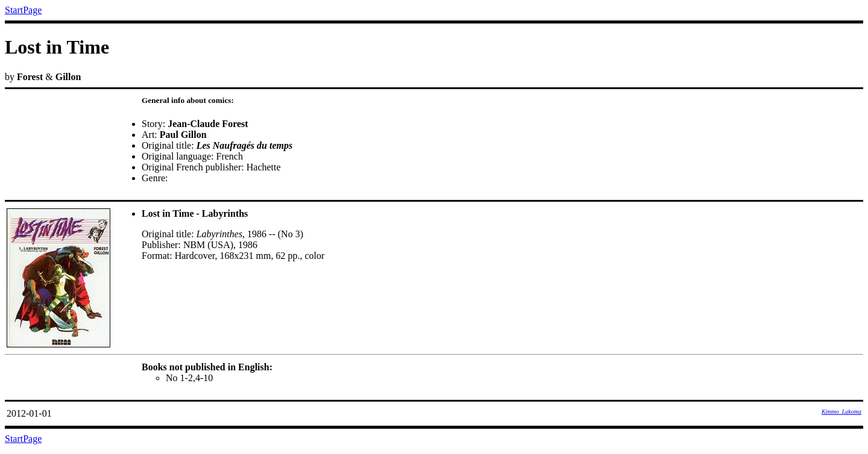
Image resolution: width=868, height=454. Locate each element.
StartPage (23, 10)
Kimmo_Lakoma (841, 412)
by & (434, 232)
